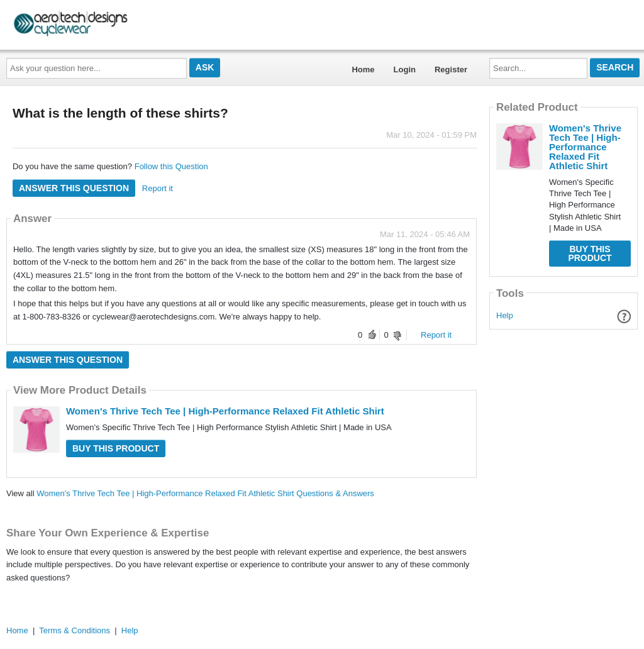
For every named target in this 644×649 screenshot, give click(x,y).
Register (451, 69)
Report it (158, 188)
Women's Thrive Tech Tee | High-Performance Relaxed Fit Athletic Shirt (225, 411)
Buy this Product (116, 448)
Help (505, 315)
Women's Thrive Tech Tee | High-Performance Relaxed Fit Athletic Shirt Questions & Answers (205, 493)
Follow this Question (171, 166)
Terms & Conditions (75, 630)
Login (405, 69)
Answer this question (74, 188)
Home (363, 69)
